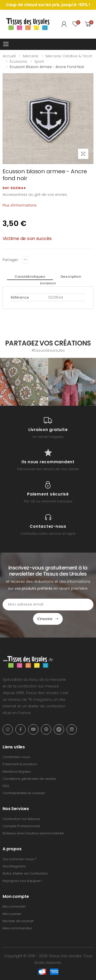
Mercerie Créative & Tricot (69, 56)
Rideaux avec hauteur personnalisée (33, 833)
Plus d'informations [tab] (20, 205)
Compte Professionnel (21, 826)
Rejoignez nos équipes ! (23, 881)
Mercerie (31, 56)
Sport (39, 61)
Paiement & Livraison (20, 764)
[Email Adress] (48, 605)
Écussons (18, 61)
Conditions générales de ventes (29, 779)
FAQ (6, 786)
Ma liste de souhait (18, 921)
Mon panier (12, 914)
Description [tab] (71, 277)
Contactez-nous (16, 757)
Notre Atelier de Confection (25, 873)
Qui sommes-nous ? (20, 859)
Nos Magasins (14, 866)
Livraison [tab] (48, 283)
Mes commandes (17, 928)
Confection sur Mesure (21, 819)
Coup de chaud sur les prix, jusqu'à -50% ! (48, 5)
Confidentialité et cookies (24, 793)
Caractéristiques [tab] (30, 277)
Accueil (9, 56)
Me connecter (14, 906)
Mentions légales (17, 772)
